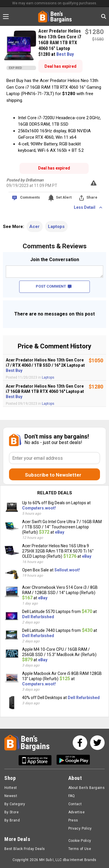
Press (73, 820)
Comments (30, 197)
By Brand (12, 820)
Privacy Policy (80, 828)
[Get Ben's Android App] (73, 760)
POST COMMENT (54, 286)
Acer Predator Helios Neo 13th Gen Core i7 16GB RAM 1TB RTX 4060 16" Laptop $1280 (60, 43)
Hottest (11, 788)
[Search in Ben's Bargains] (104, 16)
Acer (34, 227)
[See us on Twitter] (97, 743)
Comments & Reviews (55, 246)
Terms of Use (80, 849)
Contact (75, 804)
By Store (11, 812)
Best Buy (65, 54)
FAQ (72, 796)
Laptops (56, 227)
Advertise (76, 812)
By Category (15, 804)
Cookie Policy (80, 841)
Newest (11, 796)
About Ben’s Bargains (86, 788)
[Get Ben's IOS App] (37, 760)
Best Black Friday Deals (25, 849)
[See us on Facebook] (80, 743)
